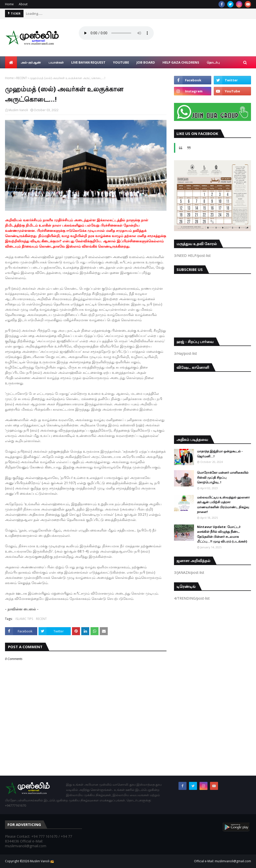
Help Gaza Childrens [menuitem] (181, 62)
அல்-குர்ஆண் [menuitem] (31, 62)
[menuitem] (11, 62)
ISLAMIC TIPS (24, 619)
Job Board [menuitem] (146, 62)
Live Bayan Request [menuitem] (88, 62)
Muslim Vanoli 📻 (42, 861)
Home (9, 4)
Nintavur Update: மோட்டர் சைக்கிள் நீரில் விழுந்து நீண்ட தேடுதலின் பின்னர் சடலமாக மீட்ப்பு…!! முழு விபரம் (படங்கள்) (222, 534)
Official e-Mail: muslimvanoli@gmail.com (222, 861)
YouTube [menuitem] (121, 62)
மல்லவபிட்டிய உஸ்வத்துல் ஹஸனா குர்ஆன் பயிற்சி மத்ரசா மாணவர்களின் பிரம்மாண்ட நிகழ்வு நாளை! (223, 505)
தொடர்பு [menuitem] (213, 62)
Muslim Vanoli (18, 110)
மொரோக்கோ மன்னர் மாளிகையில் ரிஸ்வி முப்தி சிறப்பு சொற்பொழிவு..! (223, 477)
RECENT (22, 78)
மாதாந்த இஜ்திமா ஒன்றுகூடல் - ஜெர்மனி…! (220, 454)
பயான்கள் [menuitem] (56, 62)
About (23, 4)
